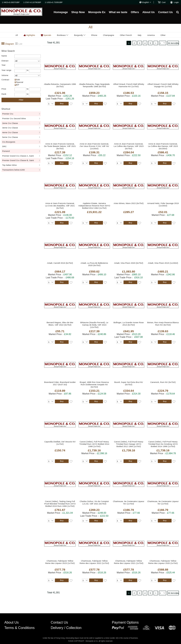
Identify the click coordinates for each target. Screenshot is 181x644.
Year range (6, 70)
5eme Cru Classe (10, 137)
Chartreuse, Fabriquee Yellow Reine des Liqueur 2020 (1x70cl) (163, 562)
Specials (47, 35)
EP (18, 85)
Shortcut (6, 109)
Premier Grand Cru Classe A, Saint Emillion (18, 156)
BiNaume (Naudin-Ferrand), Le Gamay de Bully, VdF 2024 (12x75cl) (94, 325)
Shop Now (78, 12)
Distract (5, 61)
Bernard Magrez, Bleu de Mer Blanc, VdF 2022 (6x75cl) (60, 324)
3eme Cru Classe (10, 128)
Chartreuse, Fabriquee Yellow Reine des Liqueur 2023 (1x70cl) (60, 562)
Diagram (9, 44)
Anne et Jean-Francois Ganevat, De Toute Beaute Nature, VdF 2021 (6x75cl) (60, 146)
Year (4, 65)
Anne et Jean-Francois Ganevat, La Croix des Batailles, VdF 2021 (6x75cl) (60, 206)
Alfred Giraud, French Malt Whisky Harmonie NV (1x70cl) (128, 85)
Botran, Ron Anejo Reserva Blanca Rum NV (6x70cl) (163, 324)
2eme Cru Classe (10, 123)
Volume (5, 75)
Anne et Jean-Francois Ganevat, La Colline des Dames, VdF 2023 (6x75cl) (129, 146)
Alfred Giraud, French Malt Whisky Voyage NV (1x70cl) (163, 85)
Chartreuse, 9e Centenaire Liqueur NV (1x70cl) (129, 502)
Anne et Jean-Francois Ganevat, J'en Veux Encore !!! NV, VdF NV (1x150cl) (94, 146)
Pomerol (6, 151)
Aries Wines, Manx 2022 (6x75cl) (129, 203)
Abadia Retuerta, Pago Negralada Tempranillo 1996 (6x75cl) (94, 85)
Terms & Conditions (19, 628)
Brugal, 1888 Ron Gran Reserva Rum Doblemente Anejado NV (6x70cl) (94, 384)
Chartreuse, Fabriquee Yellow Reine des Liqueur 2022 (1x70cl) (94, 562)
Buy (62, 103)
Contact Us (165, 12)
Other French (126, 35)
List (20, 44)
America (151, 35)
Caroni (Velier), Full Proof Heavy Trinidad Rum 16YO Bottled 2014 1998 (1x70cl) (94, 444)
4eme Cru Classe (10, 132)
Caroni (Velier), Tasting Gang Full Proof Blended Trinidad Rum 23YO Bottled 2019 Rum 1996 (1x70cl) (60, 504)
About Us (149, 12)
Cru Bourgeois (9, 142)
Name (4, 56)
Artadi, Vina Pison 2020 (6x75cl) (129, 263)
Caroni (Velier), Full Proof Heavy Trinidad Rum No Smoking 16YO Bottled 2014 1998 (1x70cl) (163, 444)
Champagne (109, 35)
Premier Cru (8, 114)
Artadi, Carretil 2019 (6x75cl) (60, 263)
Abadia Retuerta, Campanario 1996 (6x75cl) (60, 85)
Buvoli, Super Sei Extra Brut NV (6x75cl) (129, 383)
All (17, 35)
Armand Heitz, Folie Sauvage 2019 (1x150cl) (163, 204)
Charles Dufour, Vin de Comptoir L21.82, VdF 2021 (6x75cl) (94, 502)
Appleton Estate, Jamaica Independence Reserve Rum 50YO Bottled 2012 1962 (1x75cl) (94, 206)
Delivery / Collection (66, 628)
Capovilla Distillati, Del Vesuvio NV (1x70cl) (60, 443)
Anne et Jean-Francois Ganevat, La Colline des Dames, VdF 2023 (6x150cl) (163, 146)
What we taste (118, 12)
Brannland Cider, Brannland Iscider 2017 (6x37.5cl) (60, 383)
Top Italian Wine (9, 165)
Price (4, 89)
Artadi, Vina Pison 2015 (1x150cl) (163, 263)
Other (163, 35)
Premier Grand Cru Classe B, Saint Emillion (18, 161)
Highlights (31, 35)
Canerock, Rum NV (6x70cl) (163, 382)
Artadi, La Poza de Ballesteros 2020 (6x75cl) (94, 264)
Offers (135, 12)
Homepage (61, 12)
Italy (140, 35)
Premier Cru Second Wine (14, 118)
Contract (5, 80)
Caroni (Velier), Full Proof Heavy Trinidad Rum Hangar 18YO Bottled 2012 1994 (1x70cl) (129, 444)
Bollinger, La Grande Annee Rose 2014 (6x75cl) (129, 324)
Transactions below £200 (13, 170)
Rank (4, 94)
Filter (21, 100)
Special (20, 82)
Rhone (94, 35)
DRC (4, 146)
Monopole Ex (97, 12)
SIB (18, 80)
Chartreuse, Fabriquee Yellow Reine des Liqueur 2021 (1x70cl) (129, 562)
